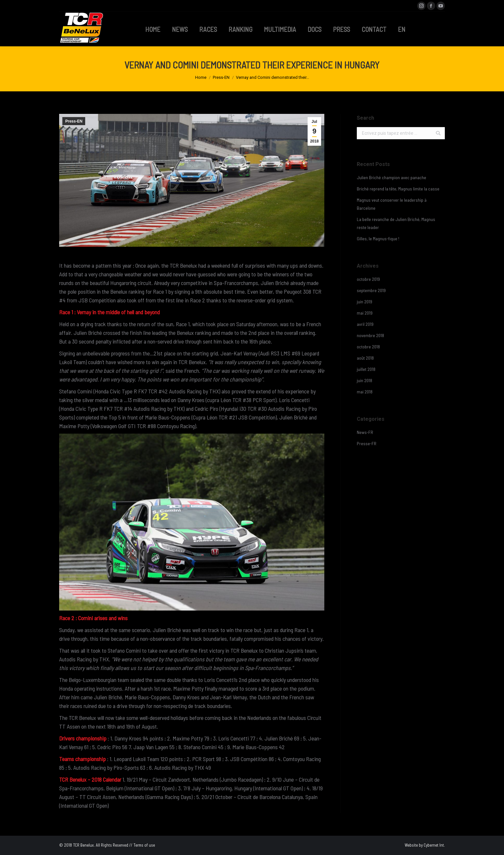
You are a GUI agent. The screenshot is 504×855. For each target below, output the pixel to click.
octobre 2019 (368, 279)
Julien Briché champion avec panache (392, 177)
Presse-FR (367, 443)
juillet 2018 (366, 369)
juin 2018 (364, 380)
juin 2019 (364, 302)
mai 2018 (365, 392)
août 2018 (365, 358)
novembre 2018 (370, 335)
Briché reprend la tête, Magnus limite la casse (398, 189)
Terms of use (144, 845)
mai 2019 (365, 313)
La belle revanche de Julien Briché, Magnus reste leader (396, 223)
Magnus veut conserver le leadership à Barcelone (392, 204)
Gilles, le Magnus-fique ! (378, 239)
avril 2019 (365, 324)
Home (201, 77)
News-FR (365, 432)
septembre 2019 (371, 290)
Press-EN (221, 77)
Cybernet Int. (434, 845)
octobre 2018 (368, 347)
